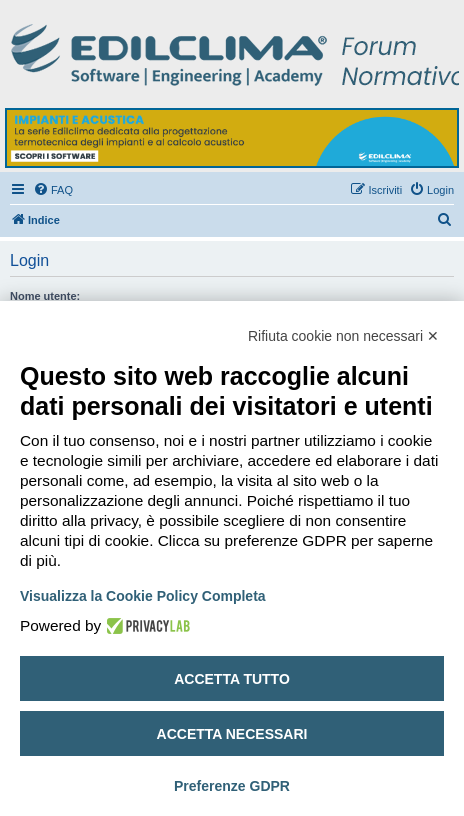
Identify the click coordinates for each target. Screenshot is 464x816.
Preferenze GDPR (232, 786)
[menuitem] (53, 190)
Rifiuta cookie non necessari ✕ (343, 336)
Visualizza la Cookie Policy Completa (143, 596)
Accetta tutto (232, 679)
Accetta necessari (232, 734)
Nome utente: (45, 296)
